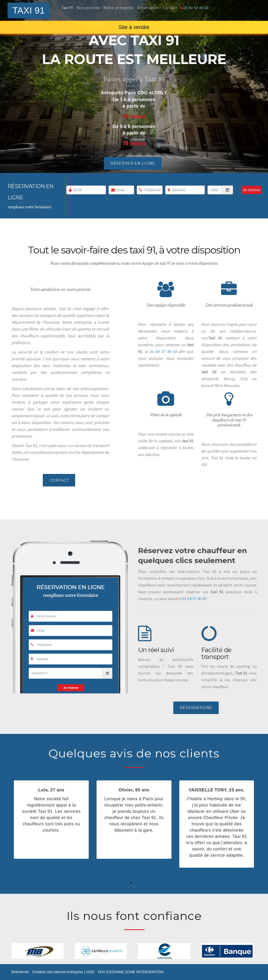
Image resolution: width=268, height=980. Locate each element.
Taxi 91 (67, 8)
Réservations (196, 708)
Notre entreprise (118, 8)
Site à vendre (134, 27)
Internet (20, 972)
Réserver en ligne (133, 163)
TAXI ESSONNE (111, 972)
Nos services (88, 8)
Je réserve (251, 190)
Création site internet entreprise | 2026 (64, 972)
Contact (170, 8)
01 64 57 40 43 (196, 8)
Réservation (148, 8)
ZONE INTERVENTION (144, 972)
